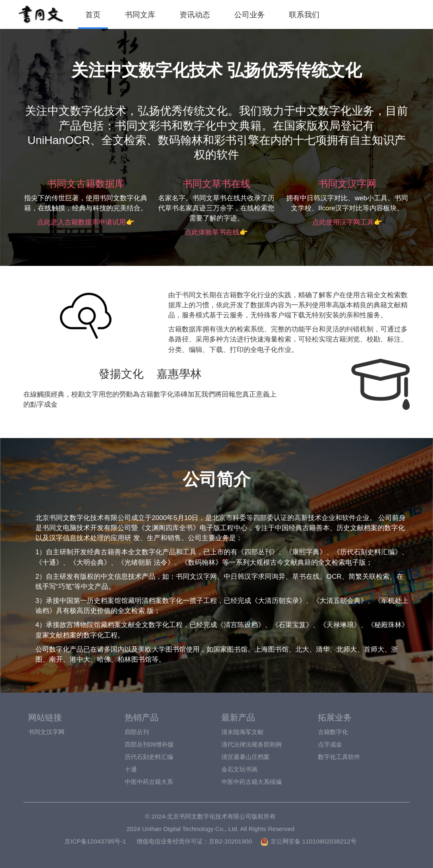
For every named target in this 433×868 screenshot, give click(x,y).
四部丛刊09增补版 (149, 744)
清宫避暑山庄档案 (245, 757)
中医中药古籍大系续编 (252, 782)
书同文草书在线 (216, 184)
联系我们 (304, 14)
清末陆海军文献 (242, 732)
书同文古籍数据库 (86, 184)
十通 (131, 769)
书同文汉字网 (347, 184)
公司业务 (249, 14)
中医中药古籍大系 (149, 782)
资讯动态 (195, 14)
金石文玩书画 (239, 769)
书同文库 (140, 14)
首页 (93, 14)
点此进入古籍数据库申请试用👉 (86, 222)
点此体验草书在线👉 (216, 232)
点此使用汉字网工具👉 (347, 222)
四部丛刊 (137, 732)
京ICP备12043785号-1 (95, 841)
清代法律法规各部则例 (252, 744)
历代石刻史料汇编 (149, 757)
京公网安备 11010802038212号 (308, 841)
